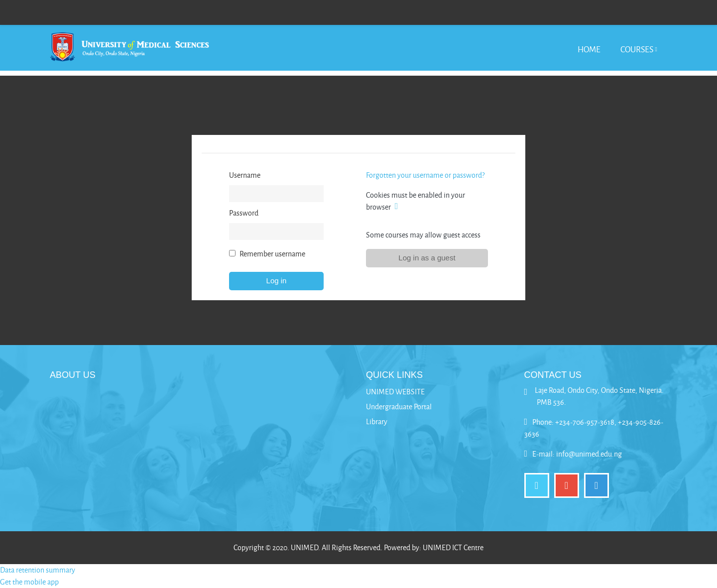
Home (589, 49)
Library (377, 421)
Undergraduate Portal (399, 407)
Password (244, 213)
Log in (277, 281)
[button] (398, 207)
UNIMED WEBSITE (395, 392)
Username (245, 175)
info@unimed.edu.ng (589, 454)
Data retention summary (38, 570)
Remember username (272, 254)
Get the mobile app (29, 582)
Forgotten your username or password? (425, 175)
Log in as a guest (427, 258)
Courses (637, 49)
